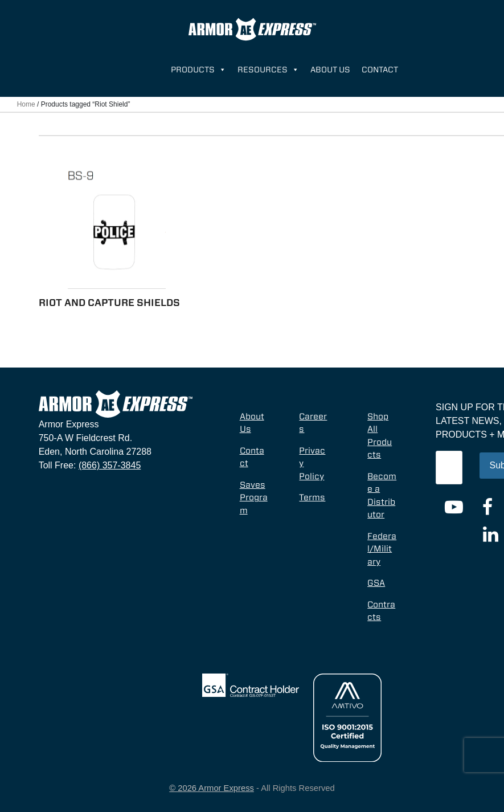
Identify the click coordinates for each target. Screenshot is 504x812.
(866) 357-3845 (110, 465)
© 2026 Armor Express (212, 788)
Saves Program (254, 498)
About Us (330, 70)
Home (26, 104)
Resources (268, 70)
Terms (312, 497)
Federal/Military (382, 549)
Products (198, 70)
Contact (380, 70)
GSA (376, 583)
